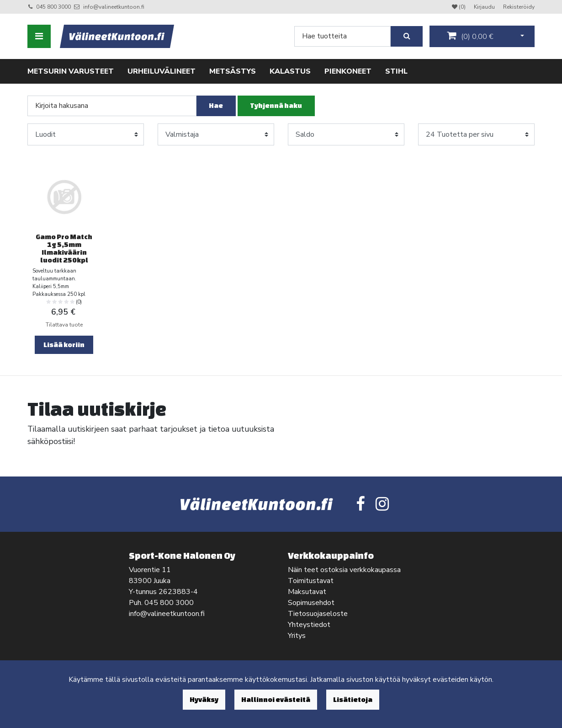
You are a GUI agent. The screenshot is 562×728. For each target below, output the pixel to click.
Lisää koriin (64, 345)
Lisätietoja (353, 699)
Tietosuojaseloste (318, 614)
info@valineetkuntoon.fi (114, 7)
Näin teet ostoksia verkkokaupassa (344, 570)
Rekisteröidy (519, 7)
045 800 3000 (53, 7)
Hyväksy (204, 699)
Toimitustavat (311, 581)
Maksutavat (307, 592)
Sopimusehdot (311, 603)
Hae (216, 105)
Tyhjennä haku (276, 105)
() (470, 36)
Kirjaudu (485, 7)
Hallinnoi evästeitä (276, 699)
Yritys (297, 636)
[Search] (342, 36)
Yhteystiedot (309, 625)
